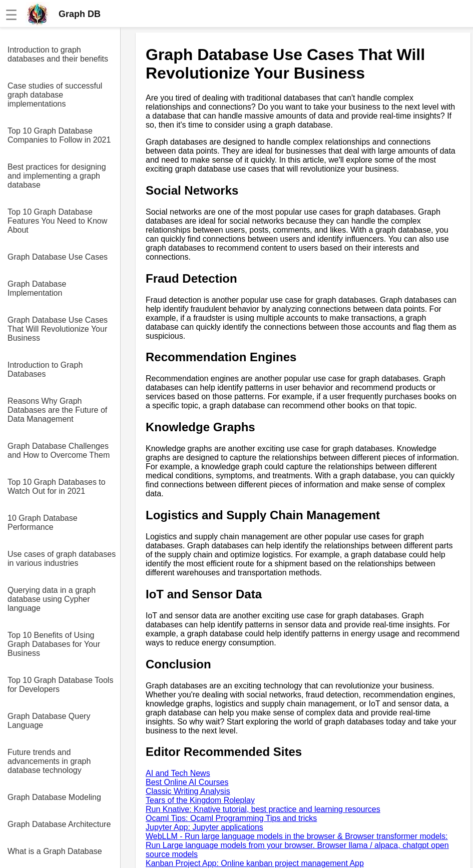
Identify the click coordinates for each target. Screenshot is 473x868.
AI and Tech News (178, 773)
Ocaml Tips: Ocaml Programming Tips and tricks (231, 818)
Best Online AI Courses (187, 782)
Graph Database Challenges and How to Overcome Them (59, 451)
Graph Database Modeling (54, 797)
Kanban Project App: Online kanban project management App (255, 863)
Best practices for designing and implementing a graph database (57, 176)
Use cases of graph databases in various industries (62, 559)
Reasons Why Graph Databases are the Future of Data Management (57, 410)
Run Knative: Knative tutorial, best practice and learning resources (263, 809)
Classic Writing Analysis (188, 791)
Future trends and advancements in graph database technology (49, 761)
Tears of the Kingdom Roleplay (200, 800)
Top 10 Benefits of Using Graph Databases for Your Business (54, 644)
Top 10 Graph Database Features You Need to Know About (57, 221)
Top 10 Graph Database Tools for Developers (60, 685)
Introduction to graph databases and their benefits (58, 54)
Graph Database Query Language (49, 721)
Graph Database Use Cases (58, 257)
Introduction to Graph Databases (45, 369)
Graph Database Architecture (59, 824)
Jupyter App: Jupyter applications (204, 827)
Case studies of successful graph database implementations (55, 95)
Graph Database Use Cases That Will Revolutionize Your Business (58, 329)
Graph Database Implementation (37, 288)
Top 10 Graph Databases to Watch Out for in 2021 (57, 487)
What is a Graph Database (55, 851)
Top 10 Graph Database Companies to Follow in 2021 (59, 135)
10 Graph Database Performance (43, 523)
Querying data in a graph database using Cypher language (52, 599)
